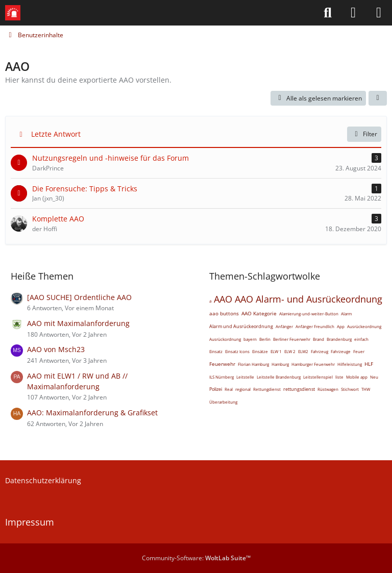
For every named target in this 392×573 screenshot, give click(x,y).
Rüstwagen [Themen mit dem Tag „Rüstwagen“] (328, 389)
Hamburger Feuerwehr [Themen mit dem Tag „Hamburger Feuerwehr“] (313, 364)
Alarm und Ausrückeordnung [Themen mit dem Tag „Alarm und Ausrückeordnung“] (241, 326)
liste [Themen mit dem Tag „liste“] (339, 377)
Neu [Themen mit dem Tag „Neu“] (374, 377)
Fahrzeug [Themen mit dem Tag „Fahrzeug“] (320, 351)
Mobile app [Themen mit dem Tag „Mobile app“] (357, 377)
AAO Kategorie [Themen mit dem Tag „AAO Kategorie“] (259, 313)
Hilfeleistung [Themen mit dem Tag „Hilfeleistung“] (350, 364)
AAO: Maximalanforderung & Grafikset (92, 413)
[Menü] (379, 13)
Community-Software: (196, 558)
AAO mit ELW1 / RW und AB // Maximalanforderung (77, 381)
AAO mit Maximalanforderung (78, 323)
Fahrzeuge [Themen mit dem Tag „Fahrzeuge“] (341, 351)
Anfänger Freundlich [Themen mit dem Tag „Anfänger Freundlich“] (315, 326)
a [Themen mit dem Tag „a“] (210, 301)
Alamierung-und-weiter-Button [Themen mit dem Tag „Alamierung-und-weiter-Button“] (309, 314)
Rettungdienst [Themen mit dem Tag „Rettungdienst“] (267, 389)
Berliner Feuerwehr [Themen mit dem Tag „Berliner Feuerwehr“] (292, 339)
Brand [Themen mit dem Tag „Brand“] (318, 339)
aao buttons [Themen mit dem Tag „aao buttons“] (224, 313)
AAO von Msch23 (56, 349)
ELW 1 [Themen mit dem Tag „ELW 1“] (276, 351)
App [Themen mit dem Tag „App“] (341, 326)
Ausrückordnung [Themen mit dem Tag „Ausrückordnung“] (225, 339)
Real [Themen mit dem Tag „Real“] (229, 389)
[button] (378, 98)
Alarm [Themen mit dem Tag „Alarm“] (346, 314)
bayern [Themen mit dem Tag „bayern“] (250, 339)
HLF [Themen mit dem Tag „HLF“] (369, 364)
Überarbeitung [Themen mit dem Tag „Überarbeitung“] (223, 402)
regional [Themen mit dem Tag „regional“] (243, 389)
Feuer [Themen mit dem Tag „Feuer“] (359, 351)
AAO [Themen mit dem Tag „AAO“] (223, 299)
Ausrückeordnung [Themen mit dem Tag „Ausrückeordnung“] (364, 326)
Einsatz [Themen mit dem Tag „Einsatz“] (216, 351)
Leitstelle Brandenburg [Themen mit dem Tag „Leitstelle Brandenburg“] (279, 377)
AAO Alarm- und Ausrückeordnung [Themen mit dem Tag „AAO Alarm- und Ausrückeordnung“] (309, 299)
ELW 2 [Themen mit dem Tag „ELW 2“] (290, 351)
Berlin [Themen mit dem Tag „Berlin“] (265, 339)
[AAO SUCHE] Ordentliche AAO (79, 297)
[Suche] (328, 13)
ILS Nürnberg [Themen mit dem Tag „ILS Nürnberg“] (222, 377)
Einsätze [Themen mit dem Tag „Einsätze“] (260, 351)
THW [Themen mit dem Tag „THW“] (366, 389)
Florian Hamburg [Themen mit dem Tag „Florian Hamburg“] (253, 364)
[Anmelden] (353, 13)
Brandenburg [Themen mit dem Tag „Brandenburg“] (339, 339)
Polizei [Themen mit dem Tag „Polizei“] (216, 389)
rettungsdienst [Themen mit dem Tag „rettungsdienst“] (299, 389)
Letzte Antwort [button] (56, 134)
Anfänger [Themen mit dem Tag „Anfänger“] (284, 326)
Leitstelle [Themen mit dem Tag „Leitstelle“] (245, 377)
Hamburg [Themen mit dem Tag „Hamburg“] (280, 364)
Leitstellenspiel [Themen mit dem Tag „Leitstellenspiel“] (318, 377)
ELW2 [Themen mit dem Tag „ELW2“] (303, 351)
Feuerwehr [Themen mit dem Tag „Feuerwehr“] (222, 364)
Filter (364, 134)
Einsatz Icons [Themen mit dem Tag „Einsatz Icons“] (237, 351)
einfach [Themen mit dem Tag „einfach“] (361, 339)
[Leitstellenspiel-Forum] (13, 13)
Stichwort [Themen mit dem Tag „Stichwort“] (350, 389)
